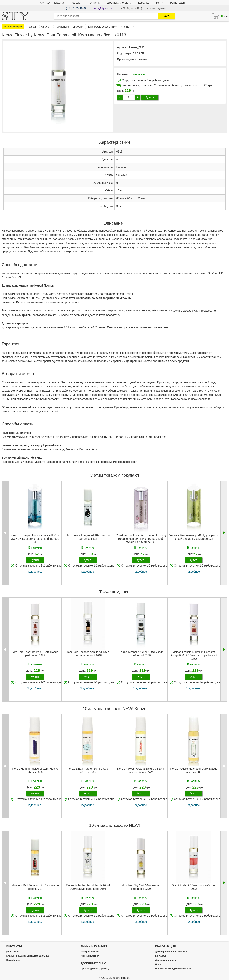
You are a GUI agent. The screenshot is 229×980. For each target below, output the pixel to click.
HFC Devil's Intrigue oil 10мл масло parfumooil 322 (88, 537)
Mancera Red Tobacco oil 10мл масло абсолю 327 (35, 887)
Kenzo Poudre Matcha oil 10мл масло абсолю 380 (194, 770)
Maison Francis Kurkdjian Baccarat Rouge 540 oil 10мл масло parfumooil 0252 (194, 655)
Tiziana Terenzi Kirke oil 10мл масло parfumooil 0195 (141, 654)
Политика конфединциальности (173, 968)
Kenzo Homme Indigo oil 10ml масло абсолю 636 (35, 770)
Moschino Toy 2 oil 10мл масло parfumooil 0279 (141, 887)
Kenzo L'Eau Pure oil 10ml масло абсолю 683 (88, 770)
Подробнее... (35, 572)
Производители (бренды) (95, 969)
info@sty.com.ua (104, 8)
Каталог (77, 3)
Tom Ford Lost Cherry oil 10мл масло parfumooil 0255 (35, 654)
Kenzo (142, 59)
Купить (150, 97)
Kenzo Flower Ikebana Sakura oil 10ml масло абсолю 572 (141, 770)
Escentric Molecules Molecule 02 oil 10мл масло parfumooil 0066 (88, 887)
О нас (158, 964)
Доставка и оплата (119, 3)
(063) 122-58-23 (76, 8)
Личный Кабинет (90, 956)
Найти (166, 16)
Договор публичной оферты (171, 952)
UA (42, 3)
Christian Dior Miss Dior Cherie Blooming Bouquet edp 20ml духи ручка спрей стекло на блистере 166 (141, 539)
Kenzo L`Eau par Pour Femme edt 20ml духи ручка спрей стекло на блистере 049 (35, 539)
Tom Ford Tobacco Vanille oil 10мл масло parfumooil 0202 (88, 654)
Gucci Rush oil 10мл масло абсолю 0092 (194, 887)
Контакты (94, 3)
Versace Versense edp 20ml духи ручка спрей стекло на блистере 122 (194, 537)
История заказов (90, 952)
